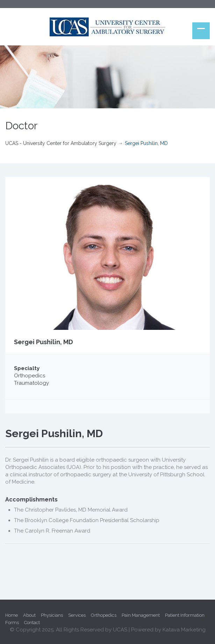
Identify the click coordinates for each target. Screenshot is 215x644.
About (29, 615)
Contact (32, 623)
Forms (12, 623)
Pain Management (141, 615)
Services (77, 615)
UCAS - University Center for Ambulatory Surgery (61, 143)
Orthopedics (104, 615)
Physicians (52, 615)
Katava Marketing (184, 630)
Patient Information (185, 615)
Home (12, 615)
